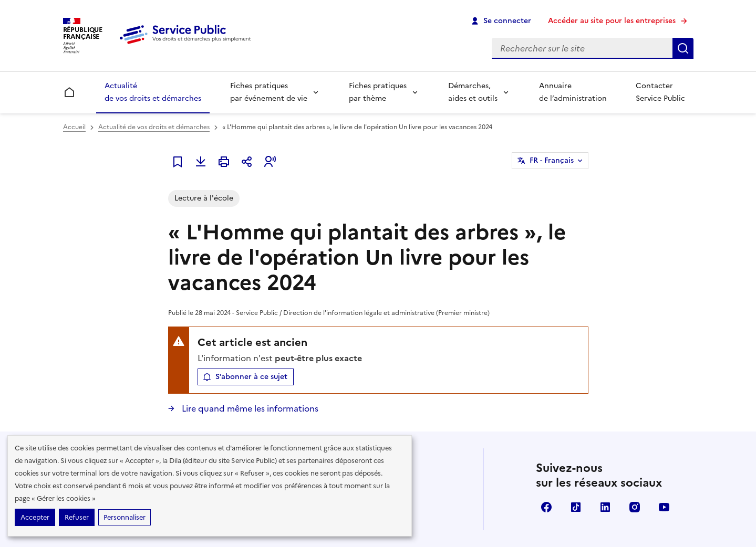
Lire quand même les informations (249, 408)
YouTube (664, 507)
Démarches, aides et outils (473, 92)
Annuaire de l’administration (573, 92)
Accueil (74, 127)
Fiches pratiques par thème (378, 92)
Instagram (635, 507)
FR (552, 161)
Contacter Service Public (660, 92)
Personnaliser (125, 517)
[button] (270, 162)
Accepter (35, 517)
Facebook (546, 507)
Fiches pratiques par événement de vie (269, 92)
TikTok (576, 507)
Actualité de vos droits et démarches (153, 92)
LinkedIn (605, 507)
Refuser (77, 517)
